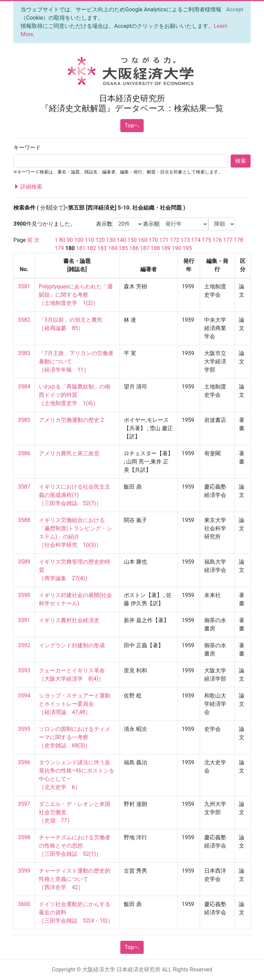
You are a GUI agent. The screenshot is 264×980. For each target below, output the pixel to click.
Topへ (132, 125)
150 (132, 240)
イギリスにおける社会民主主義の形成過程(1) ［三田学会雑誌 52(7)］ (75, 495)
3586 (24, 453)
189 (166, 248)
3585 (24, 420)
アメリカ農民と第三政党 (69, 453)
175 (206, 240)
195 (187, 248)
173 (185, 240)
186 (134, 248)
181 (81, 248)
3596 (24, 762)
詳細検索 (28, 187)
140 (122, 240)
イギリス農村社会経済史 (69, 620)
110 (90, 240)
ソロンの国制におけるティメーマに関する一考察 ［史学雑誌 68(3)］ (75, 737)
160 (143, 240)
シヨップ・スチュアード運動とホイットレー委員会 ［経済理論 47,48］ (75, 704)
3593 (24, 670)
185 (123, 248)
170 (153, 240)
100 (79, 240)
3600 (24, 904)
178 (238, 240)
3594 (24, 696)
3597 (24, 804)
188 (155, 248)
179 (59, 248)
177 (228, 240)
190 (177, 248)
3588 (24, 520)
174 (196, 240)
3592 (24, 645)
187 (145, 248)
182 (91, 248)
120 (100, 240)
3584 (24, 387)
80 (62, 240)
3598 (24, 837)
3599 (24, 871)
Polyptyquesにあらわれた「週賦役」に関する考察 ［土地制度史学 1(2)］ (76, 295)
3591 (24, 620)
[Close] (235, 10)
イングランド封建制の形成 (72, 645)
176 (217, 240)
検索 (241, 161)
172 (174, 240)
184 (113, 248)
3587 (24, 487)
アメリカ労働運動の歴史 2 (71, 420)
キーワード (27, 147)
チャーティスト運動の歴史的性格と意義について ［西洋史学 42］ (75, 879)
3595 (24, 729)
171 (164, 240)
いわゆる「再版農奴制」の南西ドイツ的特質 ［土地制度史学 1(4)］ (75, 395)
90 (70, 240)
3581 (24, 286)
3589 (24, 562)
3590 (24, 595)
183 (102, 248)
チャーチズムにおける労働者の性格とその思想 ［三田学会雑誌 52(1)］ (75, 846)
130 (111, 240)
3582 (24, 320)
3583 (24, 353)
